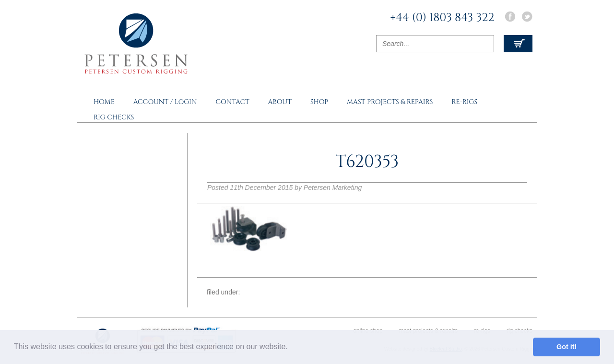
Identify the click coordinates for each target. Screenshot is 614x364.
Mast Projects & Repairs (390, 102)
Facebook (510, 17)
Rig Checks (114, 117)
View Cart (518, 44)
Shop (319, 102)
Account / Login (165, 102)
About (280, 102)
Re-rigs (464, 102)
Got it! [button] (567, 347)
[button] (291, 348)
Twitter (527, 17)
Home (104, 102)
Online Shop (368, 331)
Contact (232, 102)
